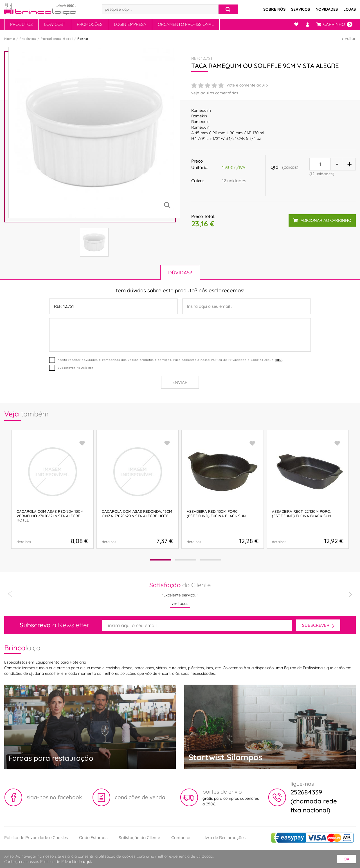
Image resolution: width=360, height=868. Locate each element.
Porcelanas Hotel (57, 39)
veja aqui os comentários (215, 93)
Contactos (181, 838)
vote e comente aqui (246, 85)
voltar (350, 38)
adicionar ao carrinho (322, 220)
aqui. (87, 862)
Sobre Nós (274, 9)
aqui (279, 360)
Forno (83, 39)
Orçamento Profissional (186, 24)
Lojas (350, 9)
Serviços (301, 9)
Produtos (21, 24)
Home (10, 39)
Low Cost (55, 24)
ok (346, 859)
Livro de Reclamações (224, 838)
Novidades (327, 9)
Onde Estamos (93, 838)
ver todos (180, 603)
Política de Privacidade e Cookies (36, 838)
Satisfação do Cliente (139, 838)
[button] (161, 560)
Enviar (180, 382)
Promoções (90, 24)
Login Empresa (130, 24)
